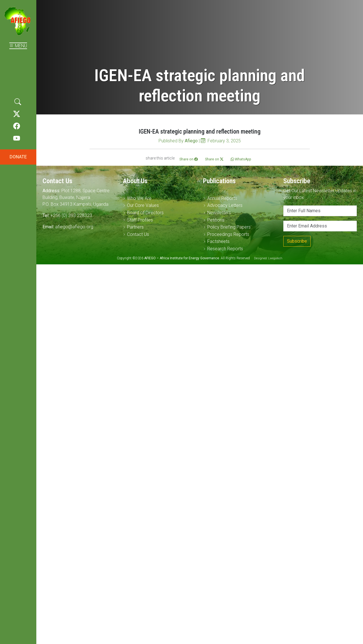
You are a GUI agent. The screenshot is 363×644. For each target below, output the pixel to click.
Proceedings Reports (228, 234)
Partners (135, 227)
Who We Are (139, 198)
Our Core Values (143, 205)
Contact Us (138, 234)
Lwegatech (275, 258)
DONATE (18, 157)
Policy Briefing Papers (229, 227)
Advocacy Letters (225, 205)
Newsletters (219, 213)
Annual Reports (222, 198)
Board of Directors (145, 213)
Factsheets (218, 241)
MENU (18, 46)
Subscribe (297, 241)
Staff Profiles (140, 220)
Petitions (216, 220)
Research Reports (225, 249)
